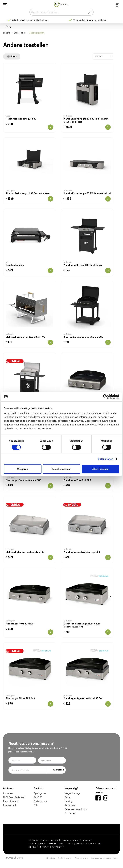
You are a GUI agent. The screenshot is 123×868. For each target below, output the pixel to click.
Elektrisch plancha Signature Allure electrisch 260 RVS (82, 625)
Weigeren (23, 469)
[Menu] (5, 4)
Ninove (62, 844)
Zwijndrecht (58, 847)
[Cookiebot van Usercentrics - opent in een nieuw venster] (105, 397)
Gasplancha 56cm (15, 265)
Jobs (36, 805)
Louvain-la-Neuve (37, 844)
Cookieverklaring (65, 858)
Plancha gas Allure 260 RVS (20, 698)
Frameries (66, 840)
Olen (71, 844)
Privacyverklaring (81, 858)
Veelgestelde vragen (73, 793)
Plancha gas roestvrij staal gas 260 (82, 552)
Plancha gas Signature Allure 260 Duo (83, 698)
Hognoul (86, 840)
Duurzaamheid (9, 805)
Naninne (52, 844)
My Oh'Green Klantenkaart (14, 797)
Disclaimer (51, 858)
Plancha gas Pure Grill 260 (77, 480)
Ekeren (55, 840)
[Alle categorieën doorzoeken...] (58, 12)
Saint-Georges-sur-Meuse (88, 844)
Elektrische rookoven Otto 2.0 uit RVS (25, 337)
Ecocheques (70, 813)
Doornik (45, 840)
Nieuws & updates (11, 801)
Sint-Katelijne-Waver (39, 847)
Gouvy (76, 840)
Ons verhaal (8, 793)
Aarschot (33, 840)
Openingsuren (40, 793)
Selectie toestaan (62, 469)
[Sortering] (103, 56)
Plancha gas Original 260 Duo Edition (83, 265)
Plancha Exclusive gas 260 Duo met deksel (28, 193)
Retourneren (70, 805)
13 (89, 20)
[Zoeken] (90, 12)
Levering (68, 801)
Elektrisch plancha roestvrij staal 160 (25, 552)
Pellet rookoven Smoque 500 (21, 119)
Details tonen (105, 459)
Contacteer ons (40, 801)
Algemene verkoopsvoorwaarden (104, 858)
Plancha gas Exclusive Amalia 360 (24, 480)
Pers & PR (38, 797)
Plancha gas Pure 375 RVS (20, 624)
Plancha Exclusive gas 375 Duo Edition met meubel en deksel (86, 120)
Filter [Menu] (12, 56)
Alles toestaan (100, 469)
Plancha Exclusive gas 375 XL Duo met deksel (87, 193)
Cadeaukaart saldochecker (76, 809)
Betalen (68, 797)
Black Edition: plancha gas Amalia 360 (83, 337)
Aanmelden (58, 770)
